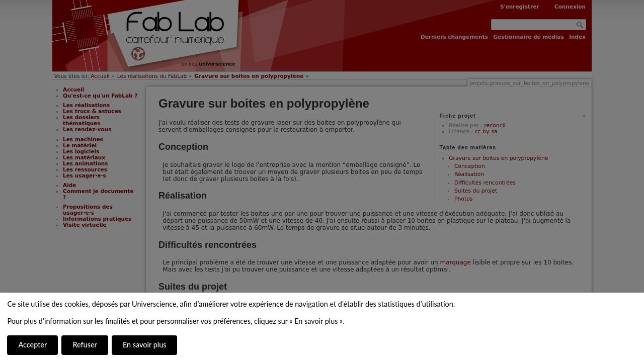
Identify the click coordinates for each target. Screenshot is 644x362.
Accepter (32, 345)
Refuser (85, 345)
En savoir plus (144, 345)
